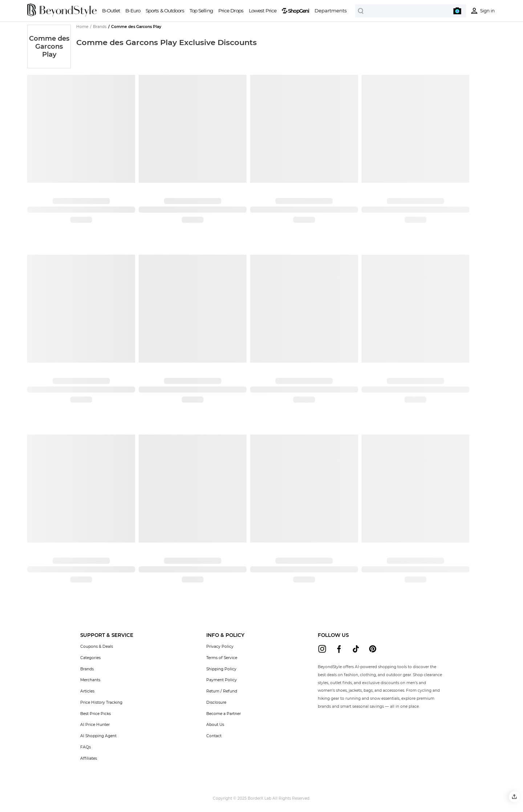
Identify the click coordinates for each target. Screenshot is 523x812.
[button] (514, 797)
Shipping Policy (221, 669)
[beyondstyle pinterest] (373, 649)
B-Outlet (111, 11)
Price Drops (231, 11)
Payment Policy (222, 680)
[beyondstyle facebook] (339, 649)
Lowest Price (263, 11)
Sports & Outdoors (165, 11)
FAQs (86, 747)
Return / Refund (222, 691)
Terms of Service (222, 658)
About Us (215, 725)
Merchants (90, 680)
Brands (87, 669)
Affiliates (89, 758)
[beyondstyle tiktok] (356, 649)
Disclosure (216, 702)
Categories (90, 658)
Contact (214, 736)
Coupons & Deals (97, 647)
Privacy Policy (220, 647)
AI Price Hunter (95, 725)
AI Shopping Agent (98, 736)
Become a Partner (224, 714)
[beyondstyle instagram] (322, 649)
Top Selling (201, 11)
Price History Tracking (101, 702)
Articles (87, 691)
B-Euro (133, 11)
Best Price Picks (96, 714)
